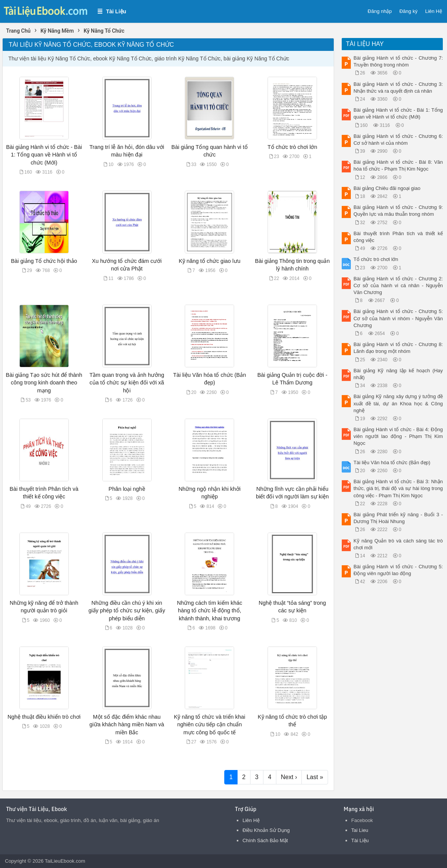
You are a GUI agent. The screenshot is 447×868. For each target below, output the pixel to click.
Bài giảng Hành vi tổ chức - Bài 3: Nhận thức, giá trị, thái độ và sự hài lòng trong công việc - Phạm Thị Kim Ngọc (398, 488)
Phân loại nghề (127, 489)
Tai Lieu (360, 830)
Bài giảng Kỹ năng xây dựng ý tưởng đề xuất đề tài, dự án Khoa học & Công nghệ (398, 403)
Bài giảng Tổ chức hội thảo (44, 261)
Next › (289, 777)
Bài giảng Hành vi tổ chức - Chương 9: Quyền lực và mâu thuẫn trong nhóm (398, 211)
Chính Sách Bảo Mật (265, 840)
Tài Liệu (360, 840)
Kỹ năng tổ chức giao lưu (209, 261)
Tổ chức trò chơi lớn (292, 147)
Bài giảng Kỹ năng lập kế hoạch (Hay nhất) (398, 374)
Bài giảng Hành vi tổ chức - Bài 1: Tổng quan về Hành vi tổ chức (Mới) (44, 155)
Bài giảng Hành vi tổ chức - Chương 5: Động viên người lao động (398, 570)
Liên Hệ (434, 11)
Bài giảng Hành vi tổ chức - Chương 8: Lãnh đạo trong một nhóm (398, 348)
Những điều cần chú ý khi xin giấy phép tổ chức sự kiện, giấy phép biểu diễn (127, 610)
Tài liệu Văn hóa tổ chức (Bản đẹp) (392, 462)
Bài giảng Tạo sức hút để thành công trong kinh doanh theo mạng (44, 383)
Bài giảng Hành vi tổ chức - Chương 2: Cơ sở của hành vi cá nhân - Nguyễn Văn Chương (398, 285)
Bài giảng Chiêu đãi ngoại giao (387, 188)
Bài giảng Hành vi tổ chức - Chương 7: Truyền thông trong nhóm (398, 61)
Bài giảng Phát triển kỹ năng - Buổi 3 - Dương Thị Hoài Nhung (398, 518)
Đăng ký (409, 11)
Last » (315, 777)
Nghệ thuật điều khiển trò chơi (44, 717)
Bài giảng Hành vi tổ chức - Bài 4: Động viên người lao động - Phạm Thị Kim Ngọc (398, 436)
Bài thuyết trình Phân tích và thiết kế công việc (398, 237)
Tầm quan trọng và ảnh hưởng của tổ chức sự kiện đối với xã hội (127, 383)
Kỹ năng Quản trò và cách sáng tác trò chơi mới (398, 544)
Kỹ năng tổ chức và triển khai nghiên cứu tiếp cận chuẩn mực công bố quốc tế (210, 724)
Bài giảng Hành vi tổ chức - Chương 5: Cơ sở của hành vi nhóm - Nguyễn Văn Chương (398, 318)
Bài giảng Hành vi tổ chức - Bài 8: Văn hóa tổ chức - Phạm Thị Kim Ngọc (398, 165)
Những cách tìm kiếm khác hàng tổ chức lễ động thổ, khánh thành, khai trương (210, 610)
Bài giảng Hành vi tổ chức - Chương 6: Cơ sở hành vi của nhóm (398, 140)
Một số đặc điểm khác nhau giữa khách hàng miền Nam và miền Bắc (127, 724)
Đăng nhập (380, 11)
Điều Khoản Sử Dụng (266, 830)
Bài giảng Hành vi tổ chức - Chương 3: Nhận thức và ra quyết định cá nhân (398, 88)
